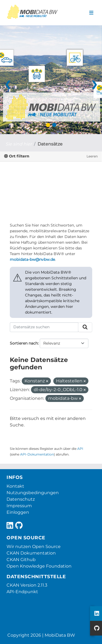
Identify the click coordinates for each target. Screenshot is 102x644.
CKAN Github (21, 560)
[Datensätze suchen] (44, 327)
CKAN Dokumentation (31, 553)
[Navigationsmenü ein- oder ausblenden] (91, 13)
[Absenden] (85, 327)
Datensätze (50, 144)
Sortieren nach (24, 343)
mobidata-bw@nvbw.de (32, 259)
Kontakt (15, 486)
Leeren (92, 156)
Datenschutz (21, 499)
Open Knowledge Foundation (39, 566)
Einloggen (18, 512)
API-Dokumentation (37, 454)
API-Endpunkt (22, 592)
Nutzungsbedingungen (33, 493)
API (80, 449)
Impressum (19, 506)
